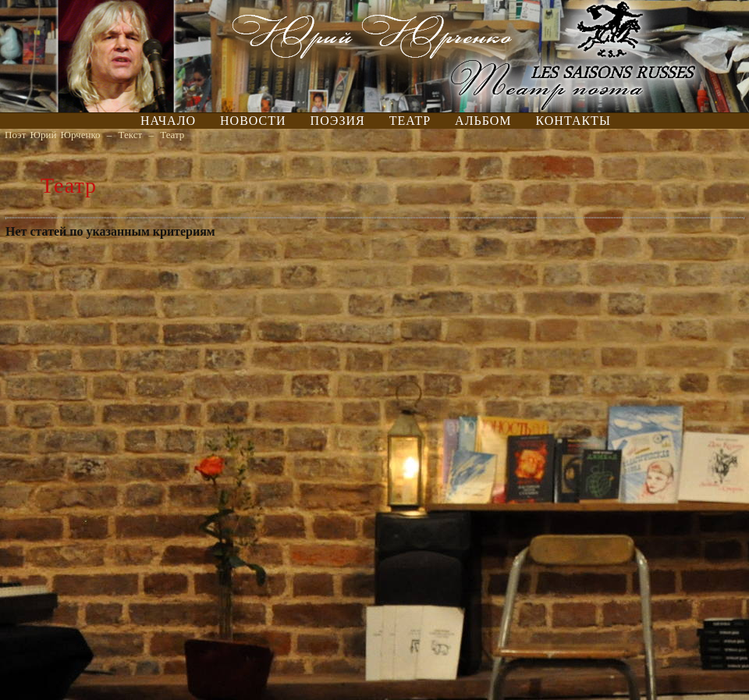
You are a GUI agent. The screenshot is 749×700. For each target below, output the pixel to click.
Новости (253, 121)
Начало (168, 121)
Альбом (483, 121)
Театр (410, 121)
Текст (131, 135)
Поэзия (338, 121)
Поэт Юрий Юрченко (53, 135)
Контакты (573, 121)
